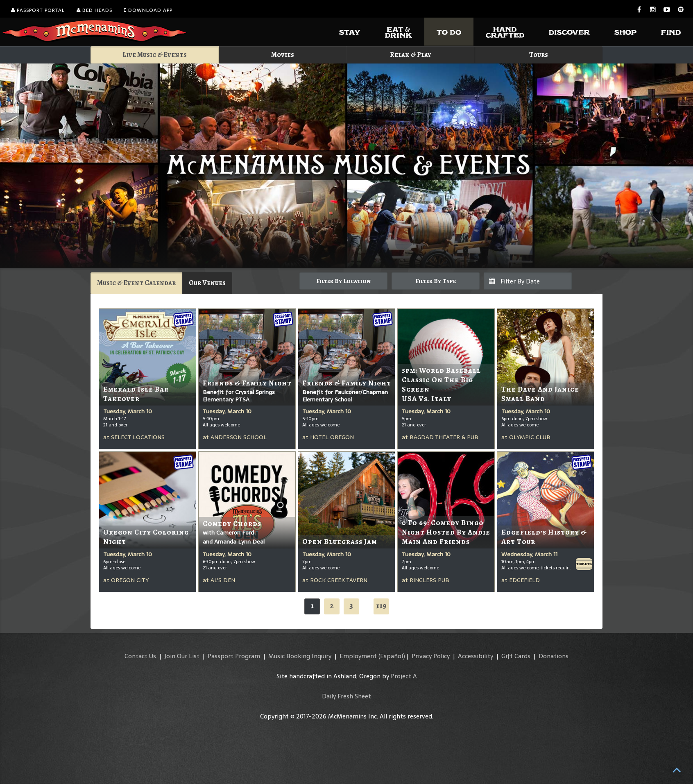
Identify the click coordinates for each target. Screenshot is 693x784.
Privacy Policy (431, 656)
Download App (148, 10)
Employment (358, 656)
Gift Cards (516, 656)
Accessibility (476, 656)
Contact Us (140, 656)
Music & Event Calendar (136, 283)
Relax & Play (411, 55)
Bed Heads (94, 10)
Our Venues (207, 283)
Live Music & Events (155, 55)
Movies (283, 55)
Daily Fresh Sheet (346, 696)
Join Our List (182, 656)
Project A (404, 676)
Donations (554, 656)
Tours (539, 55)
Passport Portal (38, 10)
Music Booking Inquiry (300, 656)
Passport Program (234, 656)
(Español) (392, 656)
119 (381, 606)
